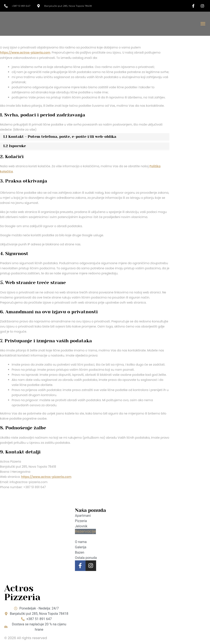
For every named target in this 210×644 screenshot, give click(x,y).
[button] (203, 24)
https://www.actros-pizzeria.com (25, 53)
